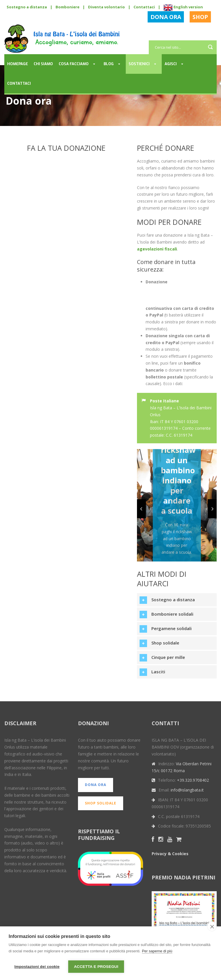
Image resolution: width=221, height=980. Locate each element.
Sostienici (139, 64)
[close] (212, 927)
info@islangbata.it (187, 790)
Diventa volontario (106, 7)
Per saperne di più (157, 951)
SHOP (200, 17)
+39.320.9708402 (193, 780)
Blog (109, 64)
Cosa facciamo (74, 64)
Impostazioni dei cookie (37, 967)
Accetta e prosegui (96, 967)
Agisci (171, 64)
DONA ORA (166, 17)
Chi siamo (43, 64)
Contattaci (144, 7)
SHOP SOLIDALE (101, 803)
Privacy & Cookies (170, 854)
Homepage (18, 64)
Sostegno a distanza (27, 7)
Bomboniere (67, 7)
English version (183, 7)
